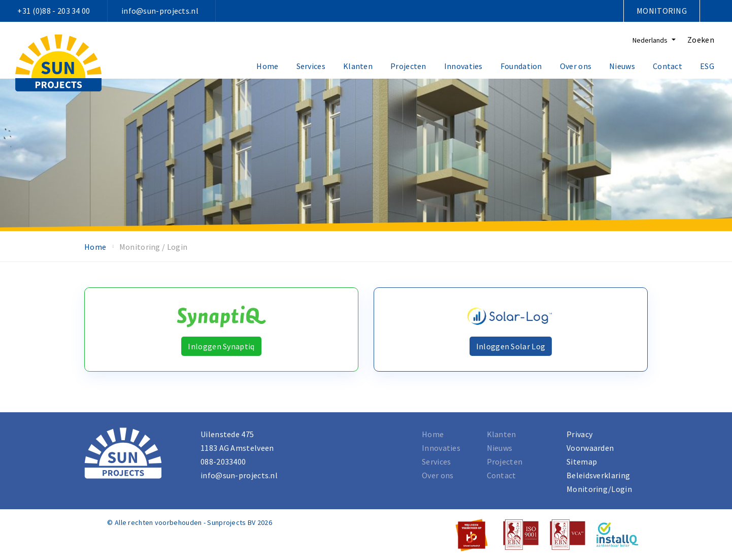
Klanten (358, 66)
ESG (707, 66)
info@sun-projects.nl (160, 11)
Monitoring (662, 11)
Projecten (408, 66)
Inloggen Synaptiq (221, 346)
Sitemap (582, 462)
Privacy (579, 434)
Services (311, 66)
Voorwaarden (590, 448)
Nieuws (622, 66)
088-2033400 (223, 462)
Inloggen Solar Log (511, 346)
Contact (668, 66)
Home (267, 66)
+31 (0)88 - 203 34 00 (54, 11)
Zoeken (701, 40)
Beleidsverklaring (598, 475)
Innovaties (463, 66)
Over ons (576, 66)
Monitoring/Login (599, 489)
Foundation (521, 66)
